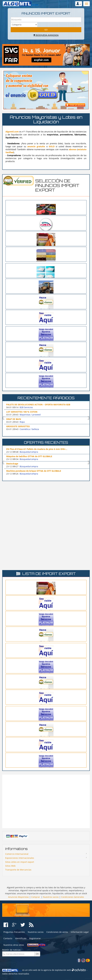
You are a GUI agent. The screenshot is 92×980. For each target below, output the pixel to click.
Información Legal (80, 932)
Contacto (8, 938)
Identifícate (21, 938)
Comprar (36, 897)
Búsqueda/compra (29, 452)
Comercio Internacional (17, 854)
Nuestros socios (51, 897)
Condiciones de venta (57, 932)
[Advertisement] (46, 504)
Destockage (12, 464)
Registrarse (35, 938)
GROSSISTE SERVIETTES (18, 426)
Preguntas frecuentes (14, 932)
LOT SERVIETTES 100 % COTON (22, 412)
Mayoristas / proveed (30, 415)
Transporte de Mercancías (18, 870)
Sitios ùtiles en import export (20, 862)
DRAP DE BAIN (14, 419)
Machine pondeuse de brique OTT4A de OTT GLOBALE (34, 471)
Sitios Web (10, 866)
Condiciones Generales (73, 897)
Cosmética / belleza (29, 429)
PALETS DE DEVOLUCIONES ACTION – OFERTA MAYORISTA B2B (38, 405)
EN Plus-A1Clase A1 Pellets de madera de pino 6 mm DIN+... (37, 449)
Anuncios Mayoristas (19, 897)
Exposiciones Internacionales (20, 858)
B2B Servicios (26, 407)
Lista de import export (49, 574)
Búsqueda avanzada (46, 35)
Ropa (22, 422)
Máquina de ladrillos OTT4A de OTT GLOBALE (29, 456)
